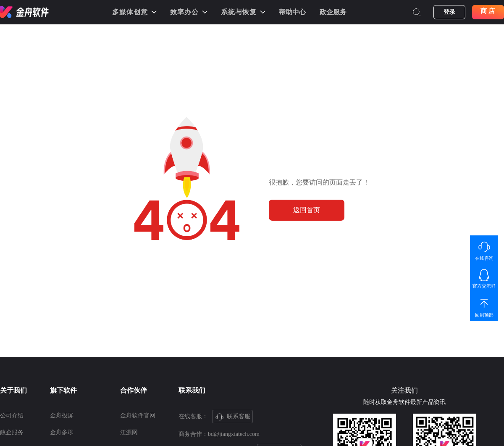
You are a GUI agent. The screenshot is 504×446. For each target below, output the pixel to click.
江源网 (129, 432)
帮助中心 (292, 12)
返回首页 (307, 210)
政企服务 (333, 12)
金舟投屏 (62, 416)
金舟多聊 (62, 432)
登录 (449, 12)
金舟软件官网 (138, 416)
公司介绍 (12, 416)
